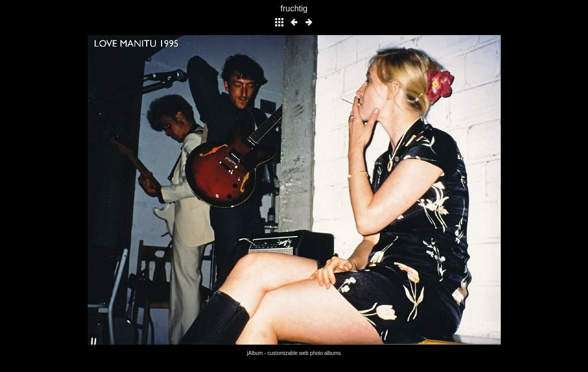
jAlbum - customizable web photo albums (294, 353)
